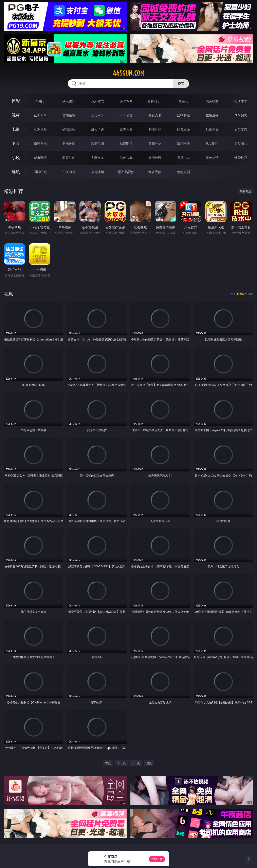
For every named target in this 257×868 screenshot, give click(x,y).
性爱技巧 (241, 158)
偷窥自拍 (40, 144)
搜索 (181, 84)
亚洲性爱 (40, 129)
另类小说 (183, 158)
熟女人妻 (155, 115)
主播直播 (212, 115)
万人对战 (97, 101)
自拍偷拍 (69, 115)
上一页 (122, 763)
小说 (16, 158)
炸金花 (183, 101)
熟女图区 (212, 144)
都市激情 (40, 158)
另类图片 (241, 144)
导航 (16, 172)
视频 (16, 115)
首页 (108, 763)
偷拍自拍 (69, 129)
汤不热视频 (126, 172)
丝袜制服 (183, 115)
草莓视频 (97, 172)
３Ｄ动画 (126, 115)
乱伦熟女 (212, 129)
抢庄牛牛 (241, 101)
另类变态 (241, 129)
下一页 (136, 763)
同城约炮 (40, 172)
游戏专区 (126, 101)
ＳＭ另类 (241, 115)
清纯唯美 (183, 144)
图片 (16, 143)
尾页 (149, 763)
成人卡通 (97, 129)
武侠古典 (126, 158)
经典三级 (183, 129)
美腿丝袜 (155, 144)
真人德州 (69, 101)
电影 (16, 129)
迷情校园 (155, 158)
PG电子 (40, 101)
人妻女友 (97, 158)
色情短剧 (183, 172)
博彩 (16, 101)
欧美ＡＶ (97, 115)
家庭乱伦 (69, 158)
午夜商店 (69, 172)
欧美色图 (97, 144)
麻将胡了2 (155, 101)
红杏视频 (155, 172)
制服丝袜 (155, 129)
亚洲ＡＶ (40, 115)
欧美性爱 (126, 129)
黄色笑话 (212, 158)
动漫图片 (126, 144)
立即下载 (157, 859)
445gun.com (128, 73)
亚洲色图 (69, 144)
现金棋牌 (212, 101)
